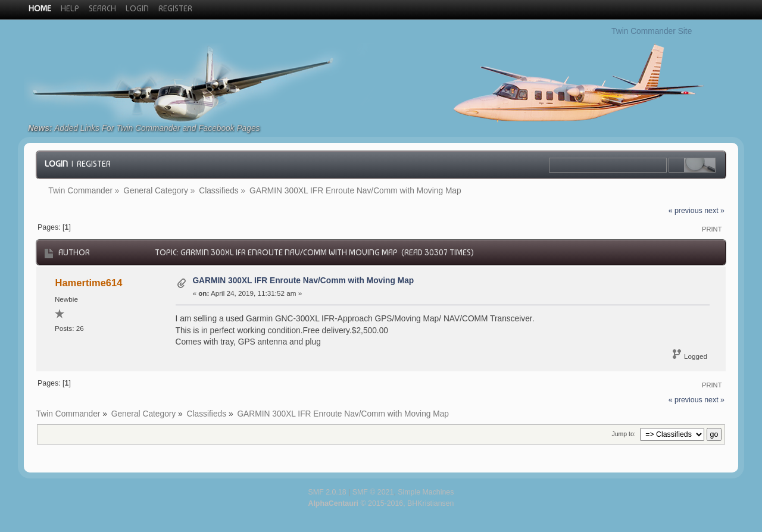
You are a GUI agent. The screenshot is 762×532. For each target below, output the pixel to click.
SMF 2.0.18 (327, 492)
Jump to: (623, 434)
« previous (686, 211)
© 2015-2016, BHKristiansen (381, 503)
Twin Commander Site (652, 31)
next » (714, 211)
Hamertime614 (89, 283)
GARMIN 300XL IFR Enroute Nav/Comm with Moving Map (303, 281)
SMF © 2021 (373, 492)
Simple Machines (426, 492)
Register (94, 164)
